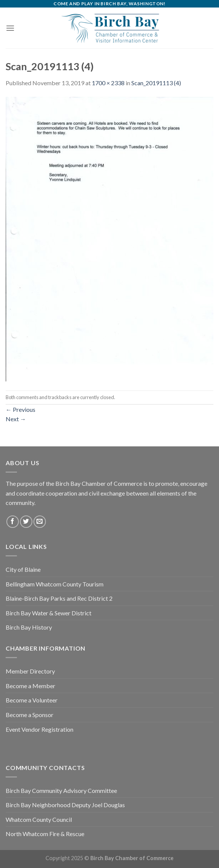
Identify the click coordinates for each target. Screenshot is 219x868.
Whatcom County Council (39, 819)
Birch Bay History (29, 627)
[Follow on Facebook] (13, 522)
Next (16, 419)
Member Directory (30, 671)
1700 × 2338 (108, 83)
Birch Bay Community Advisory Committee (61, 790)
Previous (21, 409)
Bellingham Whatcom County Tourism (55, 584)
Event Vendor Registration (40, 729)
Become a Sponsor (30, 715)
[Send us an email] (40, 522)
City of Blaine (23, 569)
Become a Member (30, 686)
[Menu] (10, 28)
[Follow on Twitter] (26, 522)
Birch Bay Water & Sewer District (49, 613)
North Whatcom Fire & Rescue (45, 834)
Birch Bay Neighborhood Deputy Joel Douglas (65, 805)
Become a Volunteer (32, 700)
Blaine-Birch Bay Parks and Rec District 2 (59, 598)
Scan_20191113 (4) (156, 83)
